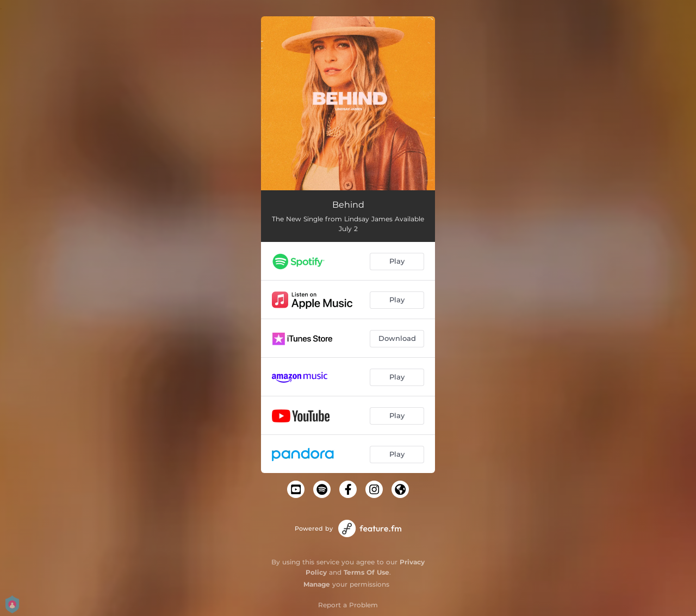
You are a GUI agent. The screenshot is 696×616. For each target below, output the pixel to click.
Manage (317, 584)
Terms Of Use (366, 572)
